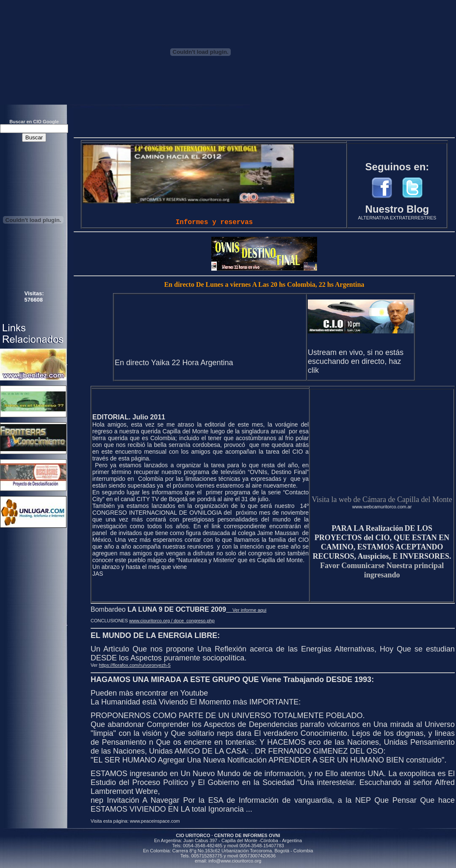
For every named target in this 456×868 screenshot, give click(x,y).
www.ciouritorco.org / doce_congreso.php (172, 621)
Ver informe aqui (246, 610)
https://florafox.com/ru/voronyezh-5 (135, 665)
